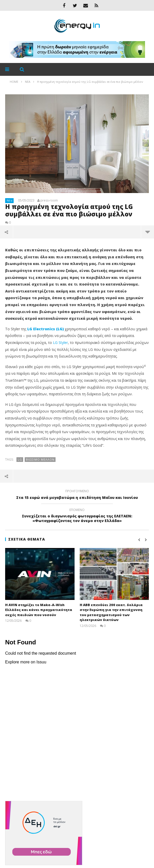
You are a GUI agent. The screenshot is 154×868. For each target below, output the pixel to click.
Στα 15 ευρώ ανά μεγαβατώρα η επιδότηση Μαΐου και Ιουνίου (77, 495)
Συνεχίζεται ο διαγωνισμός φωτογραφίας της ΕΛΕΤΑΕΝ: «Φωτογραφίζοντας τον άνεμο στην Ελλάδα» (77, 516)
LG (20, 459)
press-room (49, 200)
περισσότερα (148, 232)
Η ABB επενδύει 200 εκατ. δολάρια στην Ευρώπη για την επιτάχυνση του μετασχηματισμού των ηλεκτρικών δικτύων (111, 612)
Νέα (10, 200)
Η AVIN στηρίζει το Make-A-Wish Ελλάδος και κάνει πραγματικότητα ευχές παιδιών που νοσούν (39, 610)
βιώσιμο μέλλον (40, 459)
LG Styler (60, 342)
